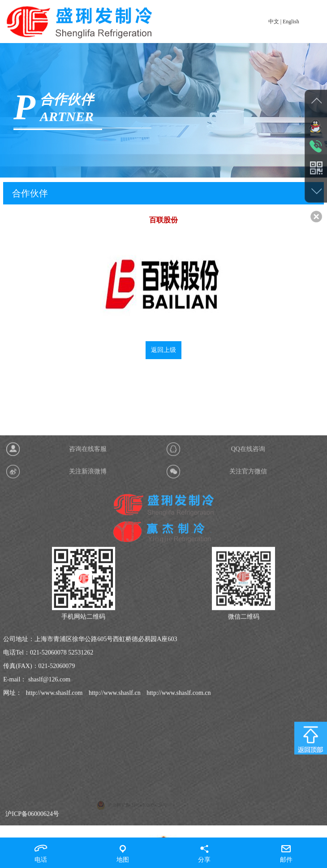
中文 (274, 22)
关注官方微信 (248, 652)
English (291, 22)
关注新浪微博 (88, 652)
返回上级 (163, 358)
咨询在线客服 (88, 629)
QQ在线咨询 (248, 629)
